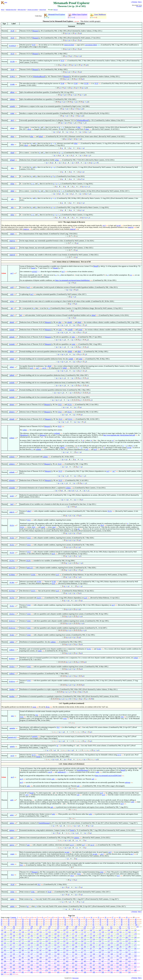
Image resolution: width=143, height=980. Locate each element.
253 (112, 943)
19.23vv (12, 561)
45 (30, 921)
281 (85, 947)
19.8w (12, 892)
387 (64, 959)
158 (94, 932)
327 (82, 952)
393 (118, 959)
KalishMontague (83, 770)
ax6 (93, 779)
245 (41, 943)
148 (5, 932)
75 (100, 923)
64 (23, 923)
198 (38, 938)
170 (64, 934)
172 (82, 934)
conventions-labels (91, 45)
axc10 (50, 772)
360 (100, 956)
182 (32, 936)
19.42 (29, 635)
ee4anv (136, 658)
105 (41, 927)
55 (100, 921)
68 (51, 923)
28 (51, 919)
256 (2, 945)
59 (129, 921)
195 (11, 938)
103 (23, 927)
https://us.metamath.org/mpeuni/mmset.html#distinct (73, 280)
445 (29, 967)
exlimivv (12, 464)
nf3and (12, 160)
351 (20, 956)
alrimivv (12, 412)
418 (64, 963)
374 (85, 958)
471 (121, 969)
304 (14, 950)
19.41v (12, 606)
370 (49, 958)
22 (9, 919)
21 (2, 919)
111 (94, 927)
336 (23, 954)
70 (65, 923)
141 (82, 930)
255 (129, 943)
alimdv (12, 322)
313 (94, 950)
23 (16, 919)
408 (112, 961)
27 (44, 919)
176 (118, 934)
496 (67, 972)
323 (47, 952)
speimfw (12, 728)
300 (118, 948)
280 (76, 947)
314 (103, 950)
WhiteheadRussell (39, 76)
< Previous (134, 2)
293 (55, 948)
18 (120, 917)
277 (49, 947)
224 (129, 939)
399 (32, 961)
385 (47, 959)
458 (5, 969)
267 (100, 945)
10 (64, 917)
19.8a (33, 892)
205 (100, 938)
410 (129, 961)
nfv (12, 308)
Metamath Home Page (11, 10)
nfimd (12, 128)
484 (100, 970)
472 (129, 969)
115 (129, 927)
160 (112, 932)
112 (102, 927)
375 (94, 958)
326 (73, 952)
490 (14, 972)
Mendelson (24, 435)
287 (2, 948)
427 (5, 965)
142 (91, 930)
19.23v (12, 553)
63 (16, 923)
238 (118, 941)
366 (14, 958)
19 (127, 917)
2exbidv (12, 383)
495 (58, 972)
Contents (13, 917)
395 (135, 959)
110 (85, 927)
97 (115, 925)
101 (5, 927)
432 (49, 965)
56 (107, 921)
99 (129, 925)
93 (86, 925)
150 (23, 932)
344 (94, 954)
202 (73, 938)
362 (118, 956)
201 (64, 938)
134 (20, 930)
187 (76, 936)
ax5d (12, 287)
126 (84, 928)
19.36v (33, 575)
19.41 (29, 605)
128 (102, 928)
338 (41, 954)
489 (5, 972)
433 (58, 965)
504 (2, 974)
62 (9, 923)
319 (11, 952)
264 (73, 945)
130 (120, 928)
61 (2, 923)
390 (91, 959)
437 (94, 965)
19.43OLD (12, 46)
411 (2, 963)
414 (29, 963)
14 (91, 917)
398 (23, 961)
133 (11, 930)
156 (76, 932)
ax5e (12, 294)
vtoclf (43, 527)
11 (70, 917)
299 (109, 948)
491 (23, 972)
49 (58, 921)
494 (49, 972)
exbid (80, 359)
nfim (79, 127)
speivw (12, 845)
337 (32, 954)
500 (103, 972)
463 (49, 969)
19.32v (12, 538)
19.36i (54, 582)
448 (55, 967)
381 (11, 959)
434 (67, 965)
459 (14, 969)
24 (23, 919)
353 (38, 956)
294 (64, 948)
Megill (96, 266)
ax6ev (12, 815)
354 (47, 956)
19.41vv (12, 614)
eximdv (12, 330)
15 (98, 917)
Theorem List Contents (33, 10)
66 (37, 923)
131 (129, 928)
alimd (79, 322)
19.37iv (12, 598)
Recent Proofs (43, 10)
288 (11, 948)
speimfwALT (12, 737)
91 (72, 925)
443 (11, 967)
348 (129, 954)
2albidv (12, 375)
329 (100, 952)
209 (135, 938)
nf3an (57, 160)
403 (67, 961)
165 (20, 934)
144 (109, 930)
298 (100, 948)
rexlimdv (57, 433)
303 (5, 950)
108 (67, 927)
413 (20, 963)
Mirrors (3, 10)
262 (55, 945)
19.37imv (12, 591)
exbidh (71, 359)
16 (105, 917)
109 (76, 927)
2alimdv (12, 337)
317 (129, 950)
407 (103, 961)
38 (122, 919)
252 (103, 943)
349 (2, 956)
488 (135, 970)
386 (55, 959)
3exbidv (12, 390)
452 (91, 967)
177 (127, 934)
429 (23, 965)
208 (127, 938)
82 (9, 925)
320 (20, 952)
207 (118, 938)
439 (112, 965)
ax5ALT (35, 272)
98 (122, 925)
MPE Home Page (22, 10)
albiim (12, 92)
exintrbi (12, 106)
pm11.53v (12, 568)
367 (23, 958)
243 (23, 943)
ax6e (98, 772)
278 (58, 947)
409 (121, 961)
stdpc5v (12, 512)
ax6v (53, 779)
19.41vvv (12, 621)
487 (127, 970)
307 (41, 950)
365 (5, 958)
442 (2, 967)
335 (14, 954)
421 (91, 963)
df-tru (48, 707)
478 (47, 970)
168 (47, 934)
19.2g (79, 874)
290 (29, 948)
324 (55, 952)
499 (94, 972)
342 (76, 954)
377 (112, 958)
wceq (34, 707)
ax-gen (67, 852)
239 (127, 941)
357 (73, 956)
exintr (12, 113)
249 (76, 943)
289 (20, 948)
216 (58, 939)
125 (76, 928)
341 (67, 954)
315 (112, 950)
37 (115, 919)
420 (82, 963)
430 (32, 965)
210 (5, 939)
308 (49, 950)
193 (129, 936)
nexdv (12, 496)
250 (85, 943)
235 (91, 941)
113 (111, 927)
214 (40, 939)
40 (136, 919)
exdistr (12, 642)
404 (76, 961)
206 (109, 938)
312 (85, 950)
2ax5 (12, 504)
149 (14, 932)
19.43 (12, 38)
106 (49, 927)
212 (23, 939)
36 (107, 919)
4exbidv (12, 397)
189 (94, 936)
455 (118, 967)
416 (46, 963)
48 (51, 921)
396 (5, 961)
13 (84, 917)
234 (82, 941)
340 (58, 954)
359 (91, 956)
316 (120, 950)
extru (12, 864)
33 (86, 919)
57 (115, 921)
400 (41, 961)
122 (49, 928)
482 (82, 970)
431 (41, 965)
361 (109, 956)
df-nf (29, 129)
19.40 (12, 69)
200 (55, 938)
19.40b (12, 84)
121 (40, 928)
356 (64, 956)
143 (100, 930)
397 (14, 961)
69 (58, 923)
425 (126, 963)
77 (115, 923)
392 (109, 959)
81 (2, 925)
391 (100, 959)
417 (55, 963)
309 (58, 950)
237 (109, 941)
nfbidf (49, 366)
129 (111, 928)
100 (136, 925)
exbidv (12, 359)
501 (112, 972)
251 (94, 943)
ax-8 (95, 449)
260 (38, 945)
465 (67, 969)
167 (38, 934)
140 (73, 930)
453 (100, 967)
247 (58, 943)
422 (100, 963)
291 (38, 948)
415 (37, 963)
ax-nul (119, 225)
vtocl (54, 527)
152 (41, 932)
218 (76, 939)
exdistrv (53, 642)
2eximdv (12, 344)
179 (5, 936)
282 (94, 947)
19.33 (12, 54)
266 (91, 945)
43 (16, 921)
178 (135, 934)
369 (41, 958)
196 (20, 938)
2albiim (12, 99)
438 (103, 965)
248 (67, 943)
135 (29, 930)
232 (64, 941)
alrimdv (12, 419)
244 (32, 943)
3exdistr (12, 689)
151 (32, 932)
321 (29, 952)
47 (44, 921)
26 (37, 919)
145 (118, 930)
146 (127, 930)
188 (85, 936)
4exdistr (12, 696)
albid (79, 352)
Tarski (33, 268)
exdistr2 (12, 674)
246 (49, 943)
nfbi (12, 199)
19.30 (12, 31)
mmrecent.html (69, 45)
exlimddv (12, 488)
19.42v (12, 635)
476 (29, 970)
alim (60, 322)
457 (135, 967)
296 (82, 948)
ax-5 (12, 273)
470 (112, 969)
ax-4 (102, 854)
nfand (12, 153)
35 (100, 919)
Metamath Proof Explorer (55, 14)
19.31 (29, 545)
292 (47, 948)
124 (67, 928)
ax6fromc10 (62, 772)
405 (85, 961)
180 (14, 936)
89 (58, 925)
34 (93, 919)
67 (44, 923)
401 (49, 961)
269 (118, 945)
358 (82, 956)
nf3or (12, 215)
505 (11, 974)
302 (135, 948)
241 (5, 943)
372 (67, 958)
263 (64, 945)
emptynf (73, 229)
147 (135, 930)
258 (20, 945)
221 (103, 939)
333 (135, 952)
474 (11, 970)
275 (32, 947)
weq (12, 716)
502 (121, 972)
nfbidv (12, 367)
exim (60, 330)
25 (30, 919)
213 (32, 939)
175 (109, 934)
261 (47, 945)
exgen (12, 854)
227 (20, 941)
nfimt (87, 129)
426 (135, 963)
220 (94, 939)
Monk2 (56, 268)
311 (76, 950)
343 (85, 954)
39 (129, 919)
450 (73, 967)
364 (135, 956)
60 (136, 921)
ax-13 (72, 845)
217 (67, 939)
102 (14, 927)
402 (58, 961)
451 (82, 967)
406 (94, 961)
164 (11, 934)
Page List (55, 10)
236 (100, 941)
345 (103, 954)
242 (14, 943)
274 (23, 947)
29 (58, 919)
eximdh (70, 330)
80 (136, 923)
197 (29, 938)
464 (58, 969)
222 (112, 939)
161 (121, 932)
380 (2, 959)
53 (86, 921)
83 (16, 925)
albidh (70, 352)
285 (121, 947)
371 (58, 958)
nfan (12, 168)
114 (120, 927)
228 (29, 941)
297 (91, 948)
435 (76, 965)
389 (82, 959)
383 (29, 959)
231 (55, 941)
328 (91, 952)
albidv (12, 352)
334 (5, 954)
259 (29, 945)
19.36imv (12, 575)
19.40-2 (12, 76)
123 (58, 928)
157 (85, 932)
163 (2, 934)
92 (79, 925)
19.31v (12, 545)
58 (122, 921)
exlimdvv (12, 480)
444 (20, 967)
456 (127, 967)
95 (100, 925)
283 (103, 947)
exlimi (25, 430)
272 (5, 947)
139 (64, 930)
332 (127, 952)
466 (76, 969)
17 (113, 917)
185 (58, 936)
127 (93, 928)
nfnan (12, 176)
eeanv (40, 651)
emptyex (26, 229)
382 (20, 959)
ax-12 (44, 368)
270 (127, 945)
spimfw (12, 747)
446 (38, 967)
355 (55, 956)
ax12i (12, 756)
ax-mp (129, 448)
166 (29, 934)
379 (129, 958)
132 (2, 930)
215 (49, 939)
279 (67, 947)
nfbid (12, 191)
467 (85, 969)
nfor (12, 207)
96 (107, 925)
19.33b (12, 62)
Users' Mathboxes (98, 14)
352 (29, 956)
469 (103, 969)
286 (129, 947)
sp (131, 275)
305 (23, 950)
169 (55, 934)
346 (112, 954)
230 (47, 941)
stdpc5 (29, 511)
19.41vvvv (12, 628)
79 (129, 923)
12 (77, 917)
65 (30, 923)
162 (129, 932)
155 (67, 932)
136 (38, 930)
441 (129, 965)
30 (65, 919)
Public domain (75, 978)
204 (91, 938)
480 (64, 970)
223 (120, 939)
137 (47, 930)
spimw (12, 823)
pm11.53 (30, 568)
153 (49, 932)
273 (14, 947)
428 (14, 965)
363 (127, 956)
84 (23, 925)
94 (93, 925)
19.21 (60, 404)
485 (109, 970)
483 (91, 970)
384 (38, 959)
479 (55, 970)
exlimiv (12, 438)
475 (20, 970)
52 (79, 921)
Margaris (35, 31)
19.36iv (12, 583)
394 (127, 959)
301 (127, 948)
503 (129, 972)
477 (38, 970)
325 (64, 952)
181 (23, 936)
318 (2, 952)
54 (93, 921)
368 (32, 958)
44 (23, 921)
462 (41, 969)
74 (93, 923)
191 (112, 936)
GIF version (139, 6)
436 (85, 965)
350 (11, 956)
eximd (80, 330)
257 (11, 945)
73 (86, 923)
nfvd (12, 315)
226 (11, 941)
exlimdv (12, 472)
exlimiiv (39, 449)
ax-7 (38, 368)
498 (85, 972)
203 (82, 938)
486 (118, 970)
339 (49, 954)
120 (31, 928)
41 (2, 921)
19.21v (70, 404)
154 (58, 932)
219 (85, 939)
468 (94, 969)
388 (73, 959)
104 (32, 927)
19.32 (29, 538)
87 (44, 925)
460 (23, 969)
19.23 (60, 426)
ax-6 (104, 225)
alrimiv (12, 404)
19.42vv (12, 667)
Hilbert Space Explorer (78, 14)
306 (32, 950)
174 (100, 934)
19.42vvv (12, 681)
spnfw (12, 899)
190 (103, 936)
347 (121, 954)
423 (109, 963)
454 (109, 967)
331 (118, 952)
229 (38, 941)
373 (76, 958)
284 (112, 947)
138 (55, 930)
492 (32, 972)
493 (41, 972)
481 (73, 970)
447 (47, 967)
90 (65, 925)
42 (9, 921)
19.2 (58, 727)
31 (72, 919)
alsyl (12, 120)
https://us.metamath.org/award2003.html (108, 776)
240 (135, 941)
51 (72, 921)
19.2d (12, 884)
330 (109, 952)
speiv (12, 838)
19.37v (33, 591)
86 (37, 925)
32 (79, 919)
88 (51, 925)
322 (38, 952)
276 (41, 947)
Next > (140, 2)
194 (2, 938)
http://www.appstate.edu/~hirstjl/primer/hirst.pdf (119, 435)
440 (121, 965)
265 (82, 945)
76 (107, 923)
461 (32, 969)
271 (135, 945)
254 (121, 943)
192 (121, 936)
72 (79, 923)
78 (122, 923)
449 (64, 967)
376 (103, 958)
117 (5, 928)
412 (11, 963)
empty (12, 234)
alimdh (70, 322)
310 (67, 950)
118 (14, 928)
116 (137, 927)
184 (49, 936)
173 (91, 934)
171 (73, 934)
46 (37, 921)
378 (121, 958)
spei (28, 845)
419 (73, 963)
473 (2, 970)
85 (30, 925)
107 (58, 927)
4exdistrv (12, 659)
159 (103, 932)
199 (47, 938)
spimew (12, 830)
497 (76, 972)
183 (41, 936)
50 (65, 921)
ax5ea (12, 301)
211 (14, 939)
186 (67, 936)
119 (22, 928)
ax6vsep (128, 782)
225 (2, 941)
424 (117, 963)
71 (72, 923)
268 (109, 945)
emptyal (131, 227)
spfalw (12, 906)
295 (73, 948)
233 (73, 941)
